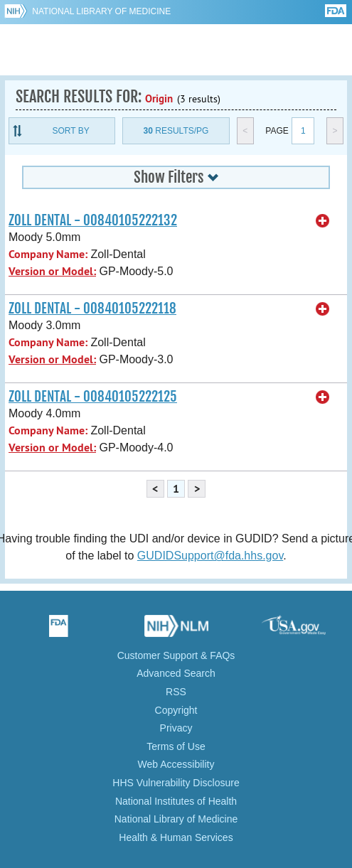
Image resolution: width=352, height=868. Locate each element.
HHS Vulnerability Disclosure (176, 783)
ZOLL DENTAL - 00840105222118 (92, 309)
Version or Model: (52, 271)
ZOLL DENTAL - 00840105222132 (93, 220)
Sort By (71, 131)
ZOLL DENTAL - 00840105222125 (93, 397)
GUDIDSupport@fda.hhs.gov (210, 556)
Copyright (176, 710)
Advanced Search (176, 673)
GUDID (176, 50)
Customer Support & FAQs (176, 655)
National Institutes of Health (176, 801)
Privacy (176, 728)
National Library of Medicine (101, 11)
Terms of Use (176, 746)
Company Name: (48, 254)
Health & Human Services (176, 837)
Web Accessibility (176, 764)
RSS (176, 692)
